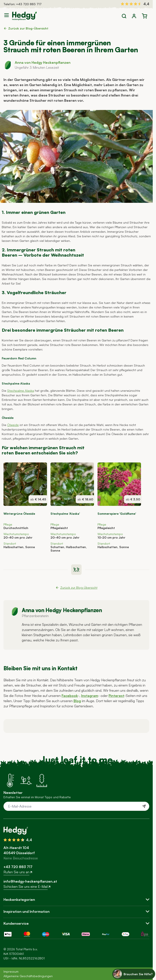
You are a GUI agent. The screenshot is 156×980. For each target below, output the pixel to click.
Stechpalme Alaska (21, 391)
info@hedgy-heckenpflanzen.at (30, 881)
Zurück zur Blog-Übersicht (26, 28)
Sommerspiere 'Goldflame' (117, 514)
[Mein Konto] (134, 16)
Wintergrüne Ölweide (19, 514)
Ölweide (13, 425)
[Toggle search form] (124, 16)
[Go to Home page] (24, 16)
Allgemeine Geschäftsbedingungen (28, 976)
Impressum (11, 971)
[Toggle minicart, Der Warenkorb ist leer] (144, 16)
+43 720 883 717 (29, 4)
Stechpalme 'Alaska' (65, 514)
